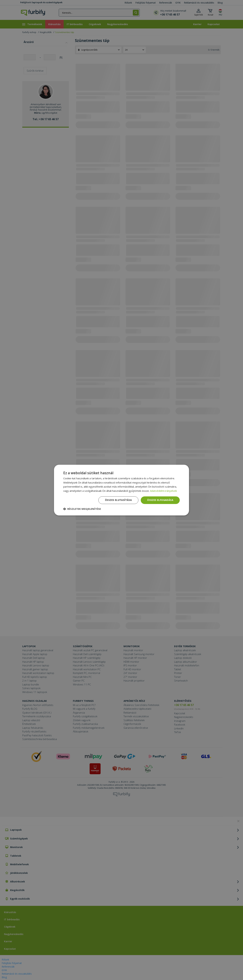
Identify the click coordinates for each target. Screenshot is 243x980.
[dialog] (122, 490)
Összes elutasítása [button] (118, 500)
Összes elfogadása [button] (160, 500)
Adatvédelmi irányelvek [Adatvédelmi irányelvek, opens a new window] (163, 491)
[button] (82, 509)
